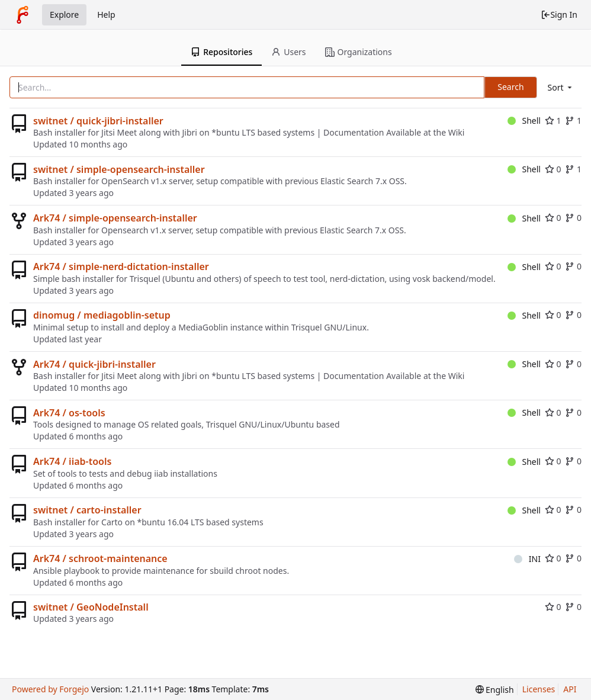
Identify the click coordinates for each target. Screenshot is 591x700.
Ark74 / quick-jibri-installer (94, 364)
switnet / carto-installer (87, 510)
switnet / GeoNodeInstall (91, 607)
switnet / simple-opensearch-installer (119, 169)
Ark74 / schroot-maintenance (100, 558)
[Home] (23, 15)
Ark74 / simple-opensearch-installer (115, 218)
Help (106, 15)
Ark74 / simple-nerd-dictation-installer (121, 266)
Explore (64, 15)
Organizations (359, 52)
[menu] (561, 87)
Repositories (221, 52)
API (570, 689)
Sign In (559, 15)
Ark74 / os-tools (69, 413)
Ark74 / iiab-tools (72, 461)
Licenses (539, 689)
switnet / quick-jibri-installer (98, 121)
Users (288, 52)
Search (510, 87)
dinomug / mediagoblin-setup (102, 315)
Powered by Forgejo (50, 689)
